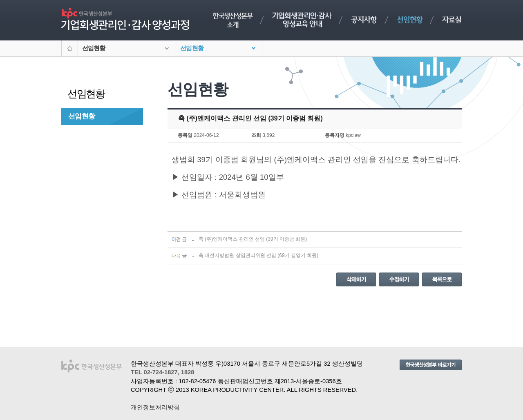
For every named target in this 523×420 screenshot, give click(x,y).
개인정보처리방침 (155, 407)
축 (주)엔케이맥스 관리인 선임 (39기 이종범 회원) (253, 239)
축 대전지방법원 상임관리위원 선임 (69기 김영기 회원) (258, 255)
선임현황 (82, 116)
